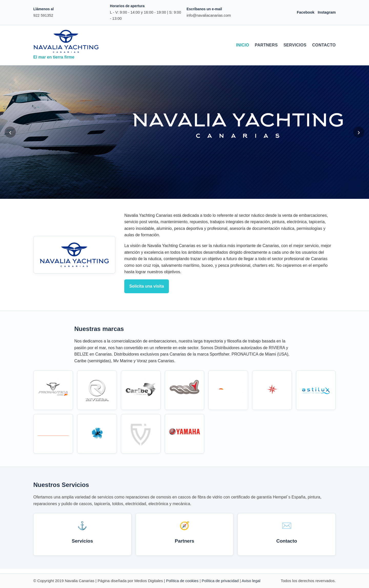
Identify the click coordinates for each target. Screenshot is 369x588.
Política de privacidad (220, 581)
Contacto (324, 45)
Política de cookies (182, 581)
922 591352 (43, 15)
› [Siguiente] (359, 132)
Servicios (295, 45)
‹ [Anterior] (10, 132)
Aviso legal (251, 581)
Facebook (306, 12)
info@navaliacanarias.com (209, 15)
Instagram (327, 12)
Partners (266, 45)
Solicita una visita (146, 286)
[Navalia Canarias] (66, 41)
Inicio (243, 45)
